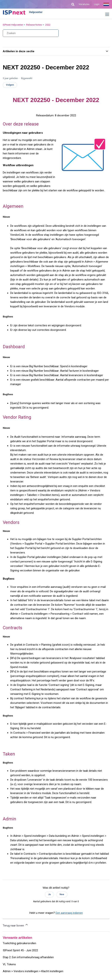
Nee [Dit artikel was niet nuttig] (62, 894)
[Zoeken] (31, 33)
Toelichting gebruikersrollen (19, 943)
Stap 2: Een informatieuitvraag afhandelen (28, 957)
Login (97, 4)
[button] (104, 15)
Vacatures (84, 4)
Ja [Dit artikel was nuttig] (49, 894)
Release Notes (34, 25)
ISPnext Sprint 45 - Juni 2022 (20, 950)
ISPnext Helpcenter (13, 25)
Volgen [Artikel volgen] (10, 85)
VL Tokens (9, 964)
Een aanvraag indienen (69, 913)
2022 (48, 25)
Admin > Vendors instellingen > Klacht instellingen (33, 971)
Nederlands (106, 4)
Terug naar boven (16, 925)
